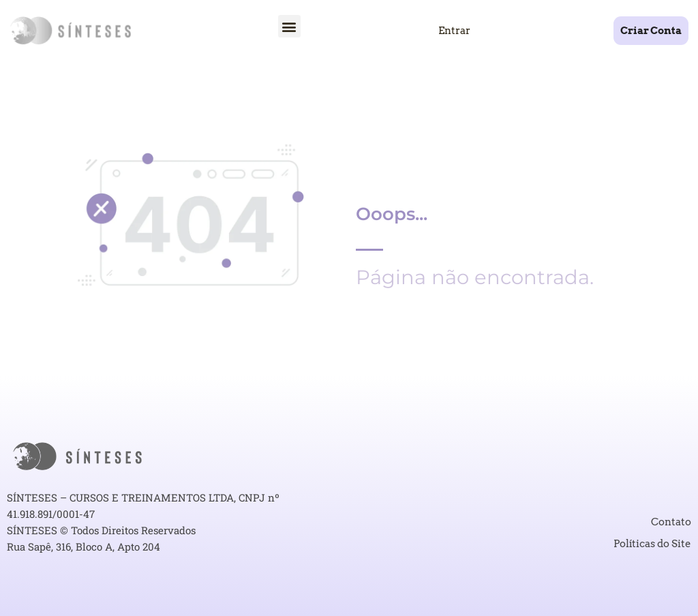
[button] (289, 26)
